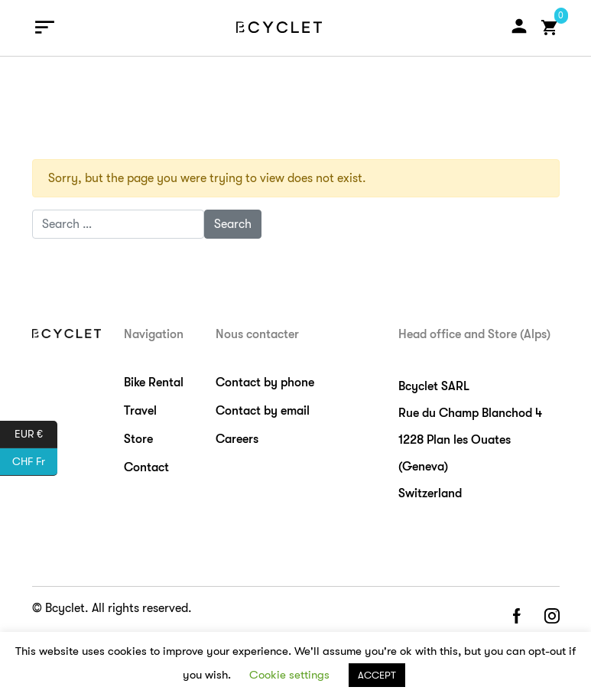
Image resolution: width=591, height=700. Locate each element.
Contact (146, 467)
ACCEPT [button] (377, 675)
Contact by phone (265, 383)
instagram (552, 617)
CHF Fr (35, 462)
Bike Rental (154, 383)
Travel (140, 411)
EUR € (36, 435)
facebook (516, 617)
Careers (237, 439)
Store (138, 439)
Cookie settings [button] (289, 675)
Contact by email (263, 411)
